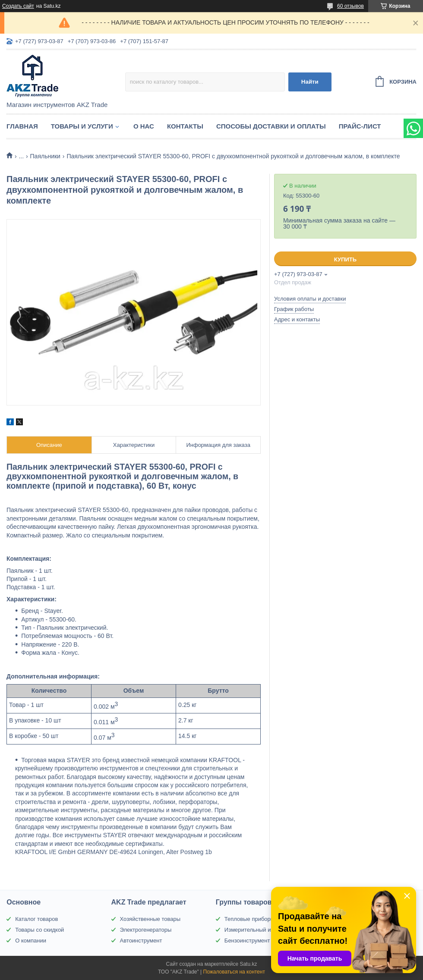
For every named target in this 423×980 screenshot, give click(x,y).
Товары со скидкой (39, 930)
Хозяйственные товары (150, 919)
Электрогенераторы (146, 930)
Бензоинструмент (247, 941)
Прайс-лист (360, 126)
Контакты (185, 126)
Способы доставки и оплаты (271, 126)
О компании (31, 941)
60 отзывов (350, 6)
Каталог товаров (36, 919)
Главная (22, 126)
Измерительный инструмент (261, 930)
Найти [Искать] (310, 82)
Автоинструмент (141, 941)
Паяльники (45, 156)
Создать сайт (18, 6)
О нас (144, 126)
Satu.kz (248, 964)
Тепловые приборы (249, 919)
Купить (345, 259)
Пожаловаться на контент (234, 972)
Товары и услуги (82, 126)
